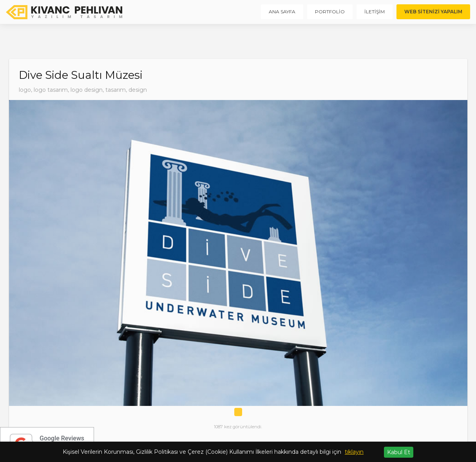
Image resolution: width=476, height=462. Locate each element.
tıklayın (354, 452)
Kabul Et (399, 452)
